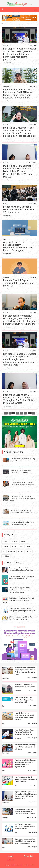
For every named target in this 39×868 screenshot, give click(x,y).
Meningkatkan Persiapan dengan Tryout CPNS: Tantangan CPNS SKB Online (25, 747)
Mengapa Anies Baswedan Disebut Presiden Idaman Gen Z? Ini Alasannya (19, 209)
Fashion (5, 542)
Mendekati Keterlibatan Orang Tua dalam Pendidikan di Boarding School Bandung (24, 732)
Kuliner (14, 546)
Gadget (28, 546)
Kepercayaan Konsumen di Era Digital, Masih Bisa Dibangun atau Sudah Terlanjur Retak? (25, 841)
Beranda (11, 856)
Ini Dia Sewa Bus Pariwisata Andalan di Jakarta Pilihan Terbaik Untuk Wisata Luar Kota (25, 812)
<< (6, 413)
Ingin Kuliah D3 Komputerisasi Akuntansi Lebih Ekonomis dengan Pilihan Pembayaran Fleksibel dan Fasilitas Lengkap (19, 132)
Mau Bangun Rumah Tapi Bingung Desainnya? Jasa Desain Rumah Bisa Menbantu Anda (19, 499)
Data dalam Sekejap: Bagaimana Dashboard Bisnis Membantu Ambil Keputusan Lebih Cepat (21, 590)
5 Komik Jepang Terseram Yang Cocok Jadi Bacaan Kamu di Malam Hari (18, 485)
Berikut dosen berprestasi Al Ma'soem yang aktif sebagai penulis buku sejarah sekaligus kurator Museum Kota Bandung (19, 320)
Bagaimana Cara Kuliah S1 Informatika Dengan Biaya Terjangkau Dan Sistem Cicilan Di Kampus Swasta (19, 399)
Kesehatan (11, 551)
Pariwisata (24, 542)
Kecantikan (6, 546)
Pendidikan (6, 46)
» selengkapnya (7, 63)
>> (33, 413)
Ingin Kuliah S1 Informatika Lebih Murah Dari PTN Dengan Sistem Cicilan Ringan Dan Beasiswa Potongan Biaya (19, 94)
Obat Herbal (14, 542)
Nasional (6, 204)
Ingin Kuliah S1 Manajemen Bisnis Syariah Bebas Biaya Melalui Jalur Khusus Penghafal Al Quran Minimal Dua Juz (18, 171)
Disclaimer (11, 860)
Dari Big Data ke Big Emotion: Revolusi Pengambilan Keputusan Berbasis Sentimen (18, 600)
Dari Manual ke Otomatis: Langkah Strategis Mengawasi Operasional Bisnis (25, 826)
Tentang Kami (28, 856)
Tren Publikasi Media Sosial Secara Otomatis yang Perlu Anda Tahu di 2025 (24, 700)
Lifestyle (29, 551)
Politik (21, 546)
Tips (4, 239)
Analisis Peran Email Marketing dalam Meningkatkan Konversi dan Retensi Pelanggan (18, 246)
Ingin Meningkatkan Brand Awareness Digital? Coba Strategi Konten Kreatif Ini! (26, 779)
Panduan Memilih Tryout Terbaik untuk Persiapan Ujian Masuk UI (19, 283)
